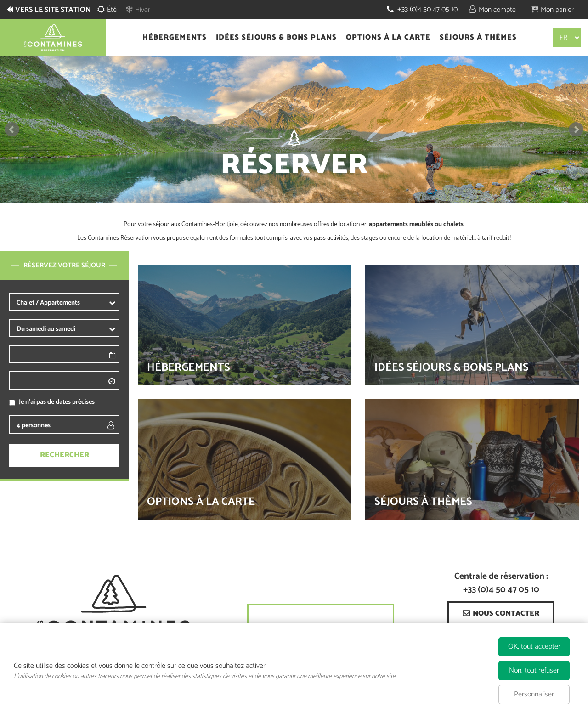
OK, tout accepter (534, 647)
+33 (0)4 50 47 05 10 (427, 9)
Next (576, 130)
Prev (12, 130)
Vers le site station (53, 10)
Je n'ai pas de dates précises (57, 402)
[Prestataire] (81, 303)
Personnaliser (534, 694)
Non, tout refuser (534, 670)
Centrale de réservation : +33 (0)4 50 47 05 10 (501, 583)
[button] (552, 9)
